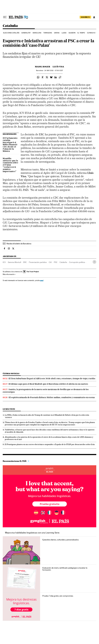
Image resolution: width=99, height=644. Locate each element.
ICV (4, 262)
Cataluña (10, 26)
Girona (57, 33)
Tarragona (48, 33)
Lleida (64, 33)
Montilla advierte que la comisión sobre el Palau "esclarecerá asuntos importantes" (10, 165)
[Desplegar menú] (5, 17)
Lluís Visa (58, 67)
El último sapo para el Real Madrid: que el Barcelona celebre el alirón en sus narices (48, 384)
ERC (25, 262)
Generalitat (26, 33)
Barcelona (37, 33)
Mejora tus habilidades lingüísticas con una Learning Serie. (32, 533)
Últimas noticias (11, 374)
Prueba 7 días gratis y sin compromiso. (58, 596)
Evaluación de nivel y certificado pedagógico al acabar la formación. (65, 569)
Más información (9, 274)
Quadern (72, 33)
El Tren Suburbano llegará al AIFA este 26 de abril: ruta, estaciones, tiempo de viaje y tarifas (52, 379)
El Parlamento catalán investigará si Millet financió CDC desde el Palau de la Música (10, 145)
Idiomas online (49, 470)
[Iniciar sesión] (94, 17)
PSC (56, 262)
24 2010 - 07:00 (54, 71)
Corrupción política (77, 262)
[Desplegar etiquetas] (94, 262)
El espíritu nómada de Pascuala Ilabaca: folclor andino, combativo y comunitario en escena (52, 397)
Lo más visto (9, 409)
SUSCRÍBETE (85, 17)
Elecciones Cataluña (11, 33)
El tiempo (81, 33)
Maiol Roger (43, 67)
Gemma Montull (14, 262)
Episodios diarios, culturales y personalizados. (61, 540)
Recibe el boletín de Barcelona (19, 244)
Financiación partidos (38, 262)
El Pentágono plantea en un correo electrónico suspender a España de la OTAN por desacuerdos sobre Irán (50, 444)
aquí (42, 280)
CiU (50, 262)
